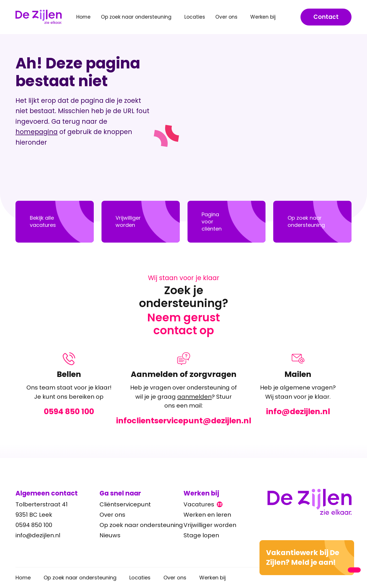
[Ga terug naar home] (310, 502)
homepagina (37, 132)
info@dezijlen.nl (298, 412)
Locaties (195, 17)
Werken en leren (207, 515)
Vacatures (203, 504)
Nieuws (110, 535)
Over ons (112, 515)
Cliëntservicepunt (125, 504)
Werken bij (212, 578)
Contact (326, 17)
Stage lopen (201, 535)
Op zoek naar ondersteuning (141, 525)
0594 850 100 (69, 412)
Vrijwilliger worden (210, 525)
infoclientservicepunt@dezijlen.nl (184, 420)
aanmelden (194, 396)
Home (83, 17)
